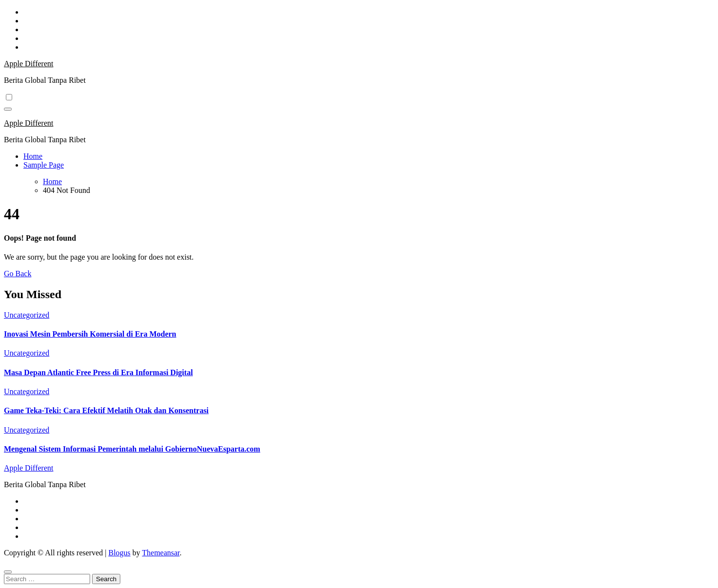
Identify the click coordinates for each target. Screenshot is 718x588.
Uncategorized (27, 315)
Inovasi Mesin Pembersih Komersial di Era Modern (90, 334)
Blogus (119, 553)
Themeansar (161, 553)
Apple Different (28, 64)
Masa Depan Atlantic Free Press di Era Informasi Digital (98, 372)
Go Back (18, 274)
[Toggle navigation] (8, 109)
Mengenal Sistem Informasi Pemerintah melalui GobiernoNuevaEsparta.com (132, 449)
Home (33, 156)
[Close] (8, 572)
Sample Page (44, 165)
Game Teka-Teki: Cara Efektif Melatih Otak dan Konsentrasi (106, 410)
